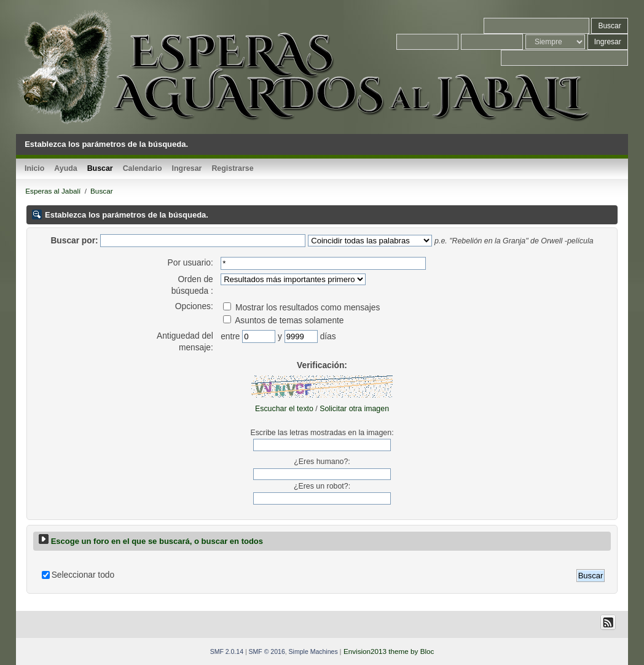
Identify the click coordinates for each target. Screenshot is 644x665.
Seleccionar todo (83, 575)
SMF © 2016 (267, 651)
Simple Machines (313, 651)
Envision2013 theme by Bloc (389, 651)
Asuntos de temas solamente (283, 321)
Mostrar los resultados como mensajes (301, 308)
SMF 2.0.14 (227, 651)
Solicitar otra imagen (354, 409)
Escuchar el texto (284, 409)
